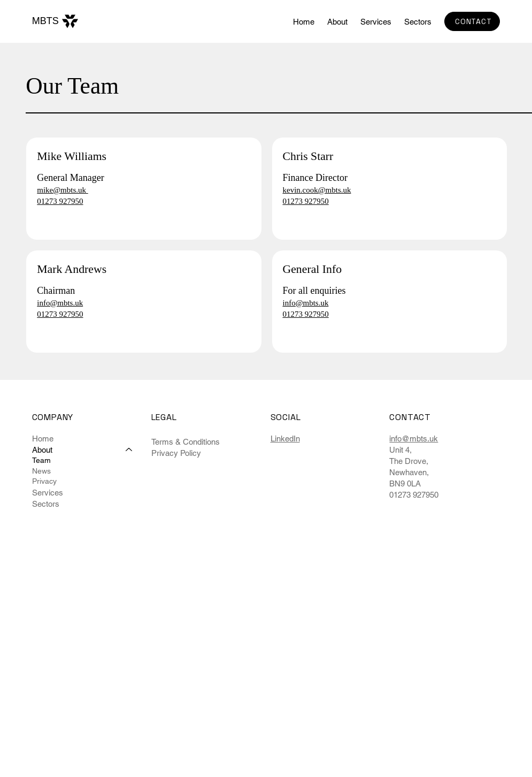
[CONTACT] (472, 21)
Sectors (46, 504)
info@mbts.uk (414, 439)
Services (48, 493)
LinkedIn (285, 439)
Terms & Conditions (186, 442)
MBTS (45, 21)
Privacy (44, 481)
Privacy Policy (176, 453)
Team (41, 460)
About (42, 450)
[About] (129, 450)
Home (43, 439)
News (41, 471)
